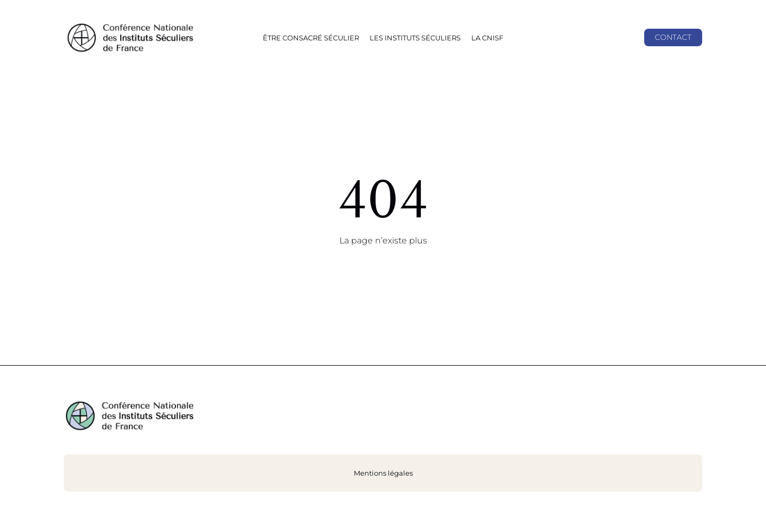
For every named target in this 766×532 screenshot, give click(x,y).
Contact (673, 37)
